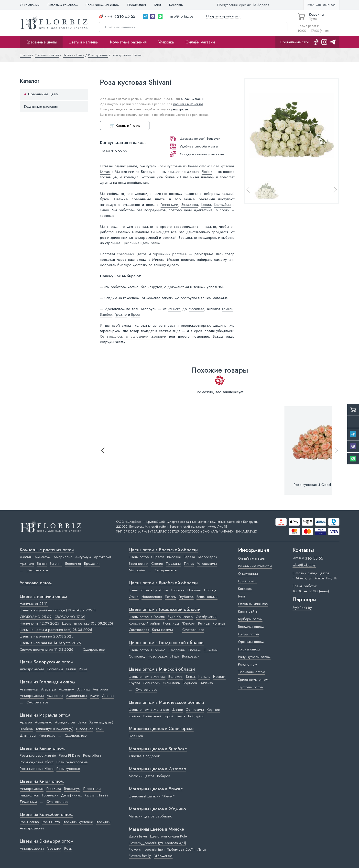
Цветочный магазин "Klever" (152, 796)
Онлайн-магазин (200, 42)
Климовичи (152, 716)
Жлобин (189, 623)
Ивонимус (47, 735)
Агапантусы (29, 689)
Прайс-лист (137, 5)
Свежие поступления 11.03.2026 (47, 649)
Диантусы (28, 735)
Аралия (26, 722)
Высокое (174, 557)
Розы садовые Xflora (37, 762)
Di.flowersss (163, 856)
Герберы (27, 729)
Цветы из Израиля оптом (45, 715)
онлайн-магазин (193, 99)
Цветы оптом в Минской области (162, 669)
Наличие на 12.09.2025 (39, 623)
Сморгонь (177, 650)
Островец (137, 656)
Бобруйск (196, 716)
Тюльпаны (55, 669)
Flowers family (140, 856)
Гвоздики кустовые (78, 822)
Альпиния (100, 689)
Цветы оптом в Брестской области (163, 550)
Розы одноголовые (72, 762)
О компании (30, 5)
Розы (83, 669)
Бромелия (92, 564)
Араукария (103, 557)
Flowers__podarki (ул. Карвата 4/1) (157, 843)
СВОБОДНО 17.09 (70, 617)
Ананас (108, 696)
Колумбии (223, 205)
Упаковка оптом (36, 583)
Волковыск (191, 656)
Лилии (71, 669)
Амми (95, 696)
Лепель (170, 597)
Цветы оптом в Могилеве (149, 710)
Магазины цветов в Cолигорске (161, 729)
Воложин (176, 677)
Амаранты (55, 696)
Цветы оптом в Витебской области (163, 583)
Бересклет (73, 564)
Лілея (202, 849)
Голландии (169, 205)
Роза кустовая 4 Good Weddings (321, 485)
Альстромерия (32, 789)
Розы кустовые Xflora (37, 769)
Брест (136, 314)
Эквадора (190, 205)
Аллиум (83, 689)
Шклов (177, 710)
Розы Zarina (29, 822)
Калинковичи (162, 630)
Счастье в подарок (144, 756)
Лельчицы (171, 623)
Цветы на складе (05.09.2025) (87, 623)
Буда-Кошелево (180, 617)
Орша (134, 597)
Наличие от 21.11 (34, 604)
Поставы (194, 590)
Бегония (56, 564)
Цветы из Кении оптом (42, 749)
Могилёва (196, 309)
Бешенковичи (207, 597)
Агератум (49, 689)
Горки (168, 716)
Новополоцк (152, 597)
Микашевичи (207, 564)
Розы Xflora (92, 755)
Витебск (106, 314)
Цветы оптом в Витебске (148, 590)
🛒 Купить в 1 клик (125, 125)
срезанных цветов (132, 254)
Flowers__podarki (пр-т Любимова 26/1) (162, 849)
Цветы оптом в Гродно (147, 650)
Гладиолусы (30, 795)
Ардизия (27, 564)
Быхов (180, 716)
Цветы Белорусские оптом (47, 662)
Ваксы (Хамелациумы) (95, 722)
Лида (175, 656)
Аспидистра (65, 722)
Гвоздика (54, 789)
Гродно (121, 314)
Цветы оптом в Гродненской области (166, 643)
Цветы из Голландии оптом (47, 682)
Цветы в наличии (83, 42)
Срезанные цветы (41, 42)
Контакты (176, 5)
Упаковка (166, 42)
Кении (206, 205)
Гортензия (50, 795)
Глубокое (186, 597)
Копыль (204, 677)
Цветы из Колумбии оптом (46, 815)
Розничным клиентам (103, 5)
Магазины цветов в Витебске (158, 749)
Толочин (178, 590)
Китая (104, 210)
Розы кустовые (68, 769)
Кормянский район (144, 623)
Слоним (194, 650)
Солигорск (152, 683)
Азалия (26, 557)
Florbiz (207, 172)
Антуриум (83, 557)
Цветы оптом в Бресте (147, 557)
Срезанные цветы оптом (141, 243)
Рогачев (219, 623)
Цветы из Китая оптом (42, 782)
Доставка (187, 139)
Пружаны (174, 564)
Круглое (213, 710)
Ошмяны (211, 650)
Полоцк (210, 590)
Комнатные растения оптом (47, 550)
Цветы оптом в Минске (147, 677)
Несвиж (219, 677)
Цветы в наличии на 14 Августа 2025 (50, 643)
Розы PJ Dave (70, 755)
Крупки (134, 683)
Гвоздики (103, 822)
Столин (157, 564)
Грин (100, 729)
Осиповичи (195, 710)
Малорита (137, 570)
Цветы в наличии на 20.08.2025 (47, 636)
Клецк (191, 677)
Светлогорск (139, 630)
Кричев (134, 716)
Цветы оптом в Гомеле (147, 617)
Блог (158, 5)
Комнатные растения (128, 42)
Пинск (189, 564)
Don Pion (136, 736)
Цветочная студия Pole (169, 836)
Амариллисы (76, 696)
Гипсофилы (92, 789)
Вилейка (206, 683)
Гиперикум (72, 789)
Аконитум (67, 689)
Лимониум (28, 802)
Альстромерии (32, 669)
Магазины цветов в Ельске (156, 789)
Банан (42, 564)
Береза (189, 557)
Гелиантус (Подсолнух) (55, 729)
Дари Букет (138, 836)
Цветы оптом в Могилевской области (166, 703)
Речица (204, 623)
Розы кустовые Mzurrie (38, 755)
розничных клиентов (188, 104)
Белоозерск (207, 557)
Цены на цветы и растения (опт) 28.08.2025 (56, 630)
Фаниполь (172, 683)
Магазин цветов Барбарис (150, 816)
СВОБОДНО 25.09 (36, 617)
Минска (174, 309)
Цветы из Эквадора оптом (47, 841)
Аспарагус (44, 722)
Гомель (228, 309)
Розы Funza (51, 822)
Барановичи (139, 564)
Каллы (90, 795)
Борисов (190, 683)
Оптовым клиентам (63, 5)
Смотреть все (37, 570)
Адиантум (43, 557)
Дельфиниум (71, 795)
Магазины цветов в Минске (156, 829)
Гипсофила (85, 729)
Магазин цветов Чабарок (149, 776)
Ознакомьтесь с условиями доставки (133, 336)
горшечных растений (170, 254)
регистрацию (180, 109)
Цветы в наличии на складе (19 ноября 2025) (58, 610)
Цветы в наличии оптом (43, 597)
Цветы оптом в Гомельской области (165, 610)
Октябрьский (206, 617)
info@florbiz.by (182, 16)
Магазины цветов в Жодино (157, 809)
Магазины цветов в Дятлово (158, 769)
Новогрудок (158, 656)
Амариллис (63, 557)
